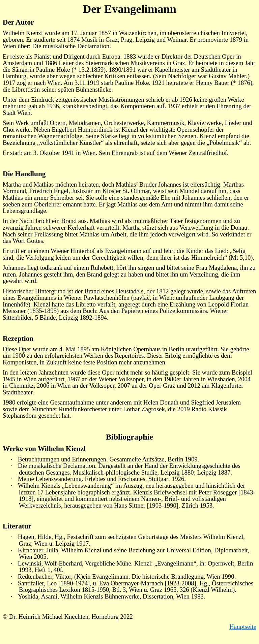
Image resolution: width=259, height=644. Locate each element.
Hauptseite (243, 627)
